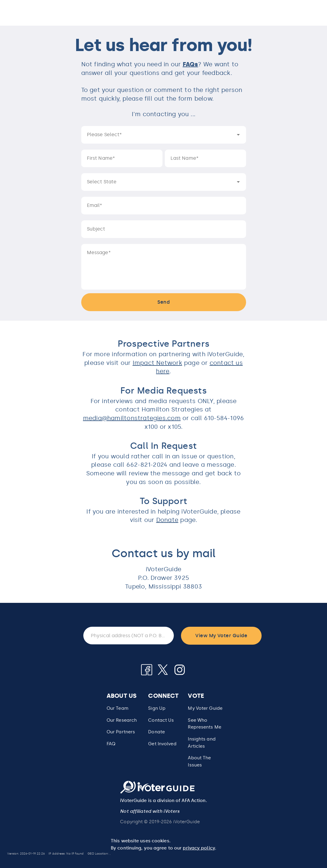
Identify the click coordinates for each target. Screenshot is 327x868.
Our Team (118, 708)
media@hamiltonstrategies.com (132, 418)
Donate (167, 520)
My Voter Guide (205, 708)
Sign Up (157, 708)
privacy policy (199, 848)
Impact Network (157, 363)
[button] (205, 724)
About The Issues (199, 761)
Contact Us (161, 720)
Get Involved (162, 744)
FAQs (191, 64)
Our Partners (121, 732)
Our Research (122, 720)
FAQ (111, 744)
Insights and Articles (202, 743)
